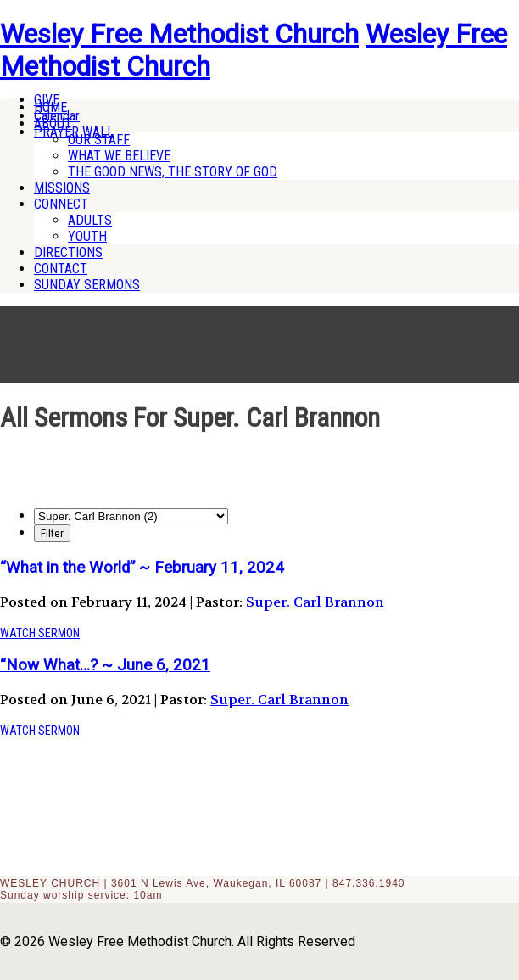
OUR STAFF (99, 140)
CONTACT (61, 269)
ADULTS (90, 220)
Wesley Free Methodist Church (179, 34)
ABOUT (53, 123)
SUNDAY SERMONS (87, 285)
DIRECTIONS (68, 252)
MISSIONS (62, 188)
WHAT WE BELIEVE (119, 156)
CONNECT (61, 204)
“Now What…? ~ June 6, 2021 (105, 665)
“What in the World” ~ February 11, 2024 (142, 568)
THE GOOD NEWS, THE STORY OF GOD (173, 172)
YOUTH (87, 236)
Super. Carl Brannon (315, 602)
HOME (50, 107)
